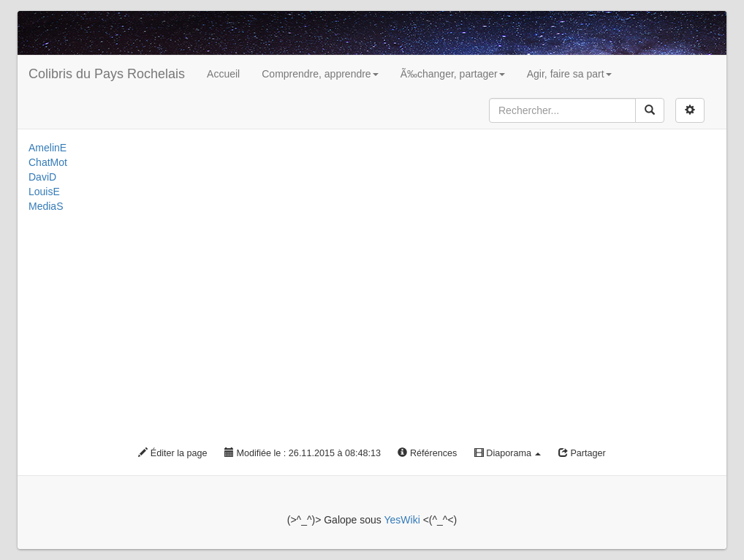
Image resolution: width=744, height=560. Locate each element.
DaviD (42, 177)
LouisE (44, 192)
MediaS (46, 206)
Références (427, 453)
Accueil (223, 74)
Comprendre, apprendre (320, 74)
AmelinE (48, 148)
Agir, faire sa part (569, 74)
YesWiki (402, 520)
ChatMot (48, 162)
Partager (582, 453)
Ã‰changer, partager (453, 74)
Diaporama (508, 453)
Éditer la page (172, 453)
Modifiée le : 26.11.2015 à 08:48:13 (303, 453)
